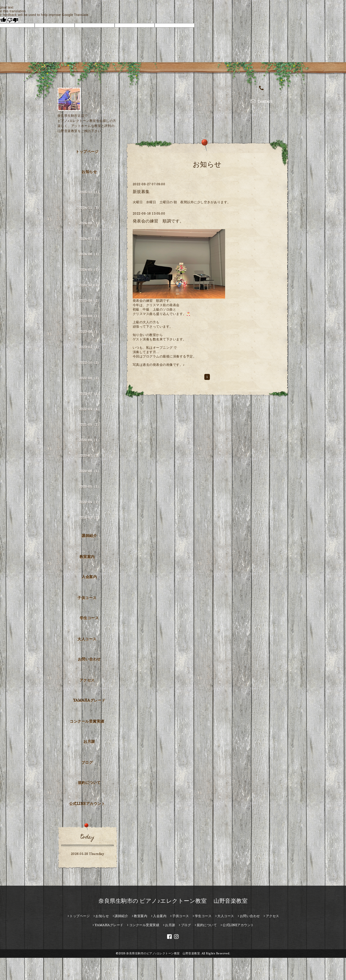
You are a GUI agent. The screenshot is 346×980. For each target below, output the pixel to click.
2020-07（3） (90, 455)
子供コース (87, 598)
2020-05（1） (90, 486)
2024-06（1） (90, 254)
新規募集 (141, 192)
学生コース (89, 618)
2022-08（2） (90, 378)
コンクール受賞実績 (87, 721)
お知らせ (89, 172)
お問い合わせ (89, 659)
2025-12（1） (90, 192)
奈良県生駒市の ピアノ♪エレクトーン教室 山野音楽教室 (173, 901)
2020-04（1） (90, 502)
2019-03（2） (90, 517)
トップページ (87, 151)
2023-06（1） (90, 331)
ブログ (87, 762)
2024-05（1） (90, 270)
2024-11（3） (90, 208)
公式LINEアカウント (87, 804)
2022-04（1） (90, 409)
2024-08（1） (90, 223)
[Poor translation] (13, 20)
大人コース (87, 639)
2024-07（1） (90, 239)
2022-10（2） (90, 362)
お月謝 (89, 741)
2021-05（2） (90, 424)
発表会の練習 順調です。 (158, 221)
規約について (89, 783)
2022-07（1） (90, 393)
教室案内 (87, 557)
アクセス (87, 680)
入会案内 (89, 577)
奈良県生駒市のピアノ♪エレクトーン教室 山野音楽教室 (163, 953)
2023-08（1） (90, 316)
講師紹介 (89, 536)
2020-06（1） (90, 471)
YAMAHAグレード (89, 700)
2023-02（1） (90, 347)
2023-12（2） (90, 285)
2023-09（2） (90, 300)
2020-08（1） (90, 440)
